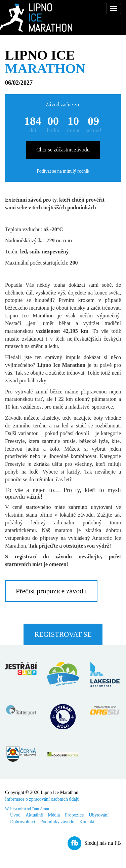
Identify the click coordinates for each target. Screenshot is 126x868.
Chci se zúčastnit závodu (63, 150)
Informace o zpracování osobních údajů (42, 799)
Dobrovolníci (23, 822)
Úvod (15, 815)
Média (54, 815)
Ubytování (99, 815)
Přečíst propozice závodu (51, 591)
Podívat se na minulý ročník (63, 171)
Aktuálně (34, 815)
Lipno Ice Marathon (36, 18)
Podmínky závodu (57, 822)
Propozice (74, 815)
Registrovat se (63, 634)
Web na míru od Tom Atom (27, 809)
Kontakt (87, 822)
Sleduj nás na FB (103, 843)
